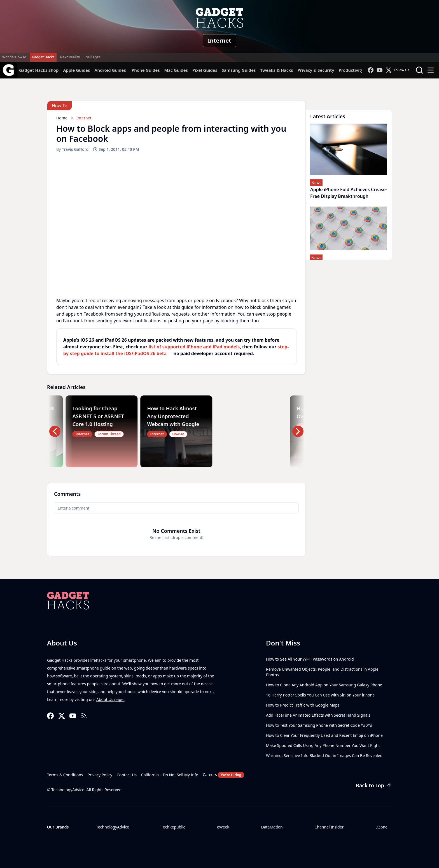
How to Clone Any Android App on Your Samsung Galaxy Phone (324, 685)
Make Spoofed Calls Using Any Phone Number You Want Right (323, 745)
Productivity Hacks (358, 70)
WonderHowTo (14, 57)
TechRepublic (173, 827)
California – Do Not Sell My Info (170, 775)
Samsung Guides (239, 70)
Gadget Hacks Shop (39, 70)
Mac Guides (176, 70)
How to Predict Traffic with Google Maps (303, 705)
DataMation (272, 827)
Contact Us (127, 775)
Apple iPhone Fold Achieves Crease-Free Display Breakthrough (349, 193)
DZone (381, 827)
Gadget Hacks (43, 57)
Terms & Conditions (65, 775)
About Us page (110, 699)
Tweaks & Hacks (276, 70)
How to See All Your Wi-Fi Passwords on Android (310, 659)
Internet (219, 40)
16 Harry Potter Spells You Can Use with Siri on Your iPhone (320, 695)
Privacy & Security (316, 70)
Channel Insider (329, 827)
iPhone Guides (145, 70)
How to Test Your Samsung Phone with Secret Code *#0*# (319, 725)
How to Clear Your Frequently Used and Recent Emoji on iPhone (324, 735)
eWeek (223, 827)
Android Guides (110, 70)
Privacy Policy (100, 775)
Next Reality (70, 57)
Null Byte (93, 57)
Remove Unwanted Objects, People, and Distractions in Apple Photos (322, 672)
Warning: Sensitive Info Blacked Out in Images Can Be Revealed (324, 755)
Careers (223, 775)
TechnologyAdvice (113, 827)
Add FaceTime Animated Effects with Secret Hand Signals (318, 715)
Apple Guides (76, 70)
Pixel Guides (205, 70)
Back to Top (374, 785)
